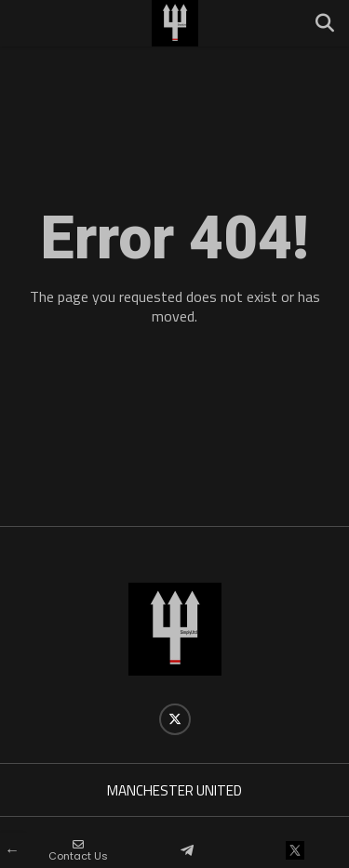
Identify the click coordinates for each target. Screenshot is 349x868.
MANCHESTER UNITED (174, 790)
